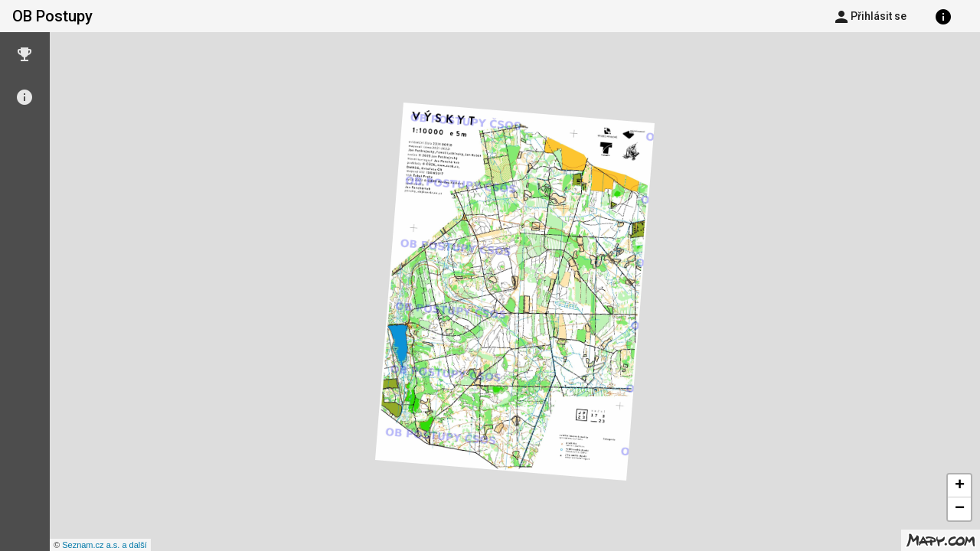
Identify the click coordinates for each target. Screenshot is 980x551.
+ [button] (960, 486)
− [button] (960, 509)
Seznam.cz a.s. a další (105, 545)
